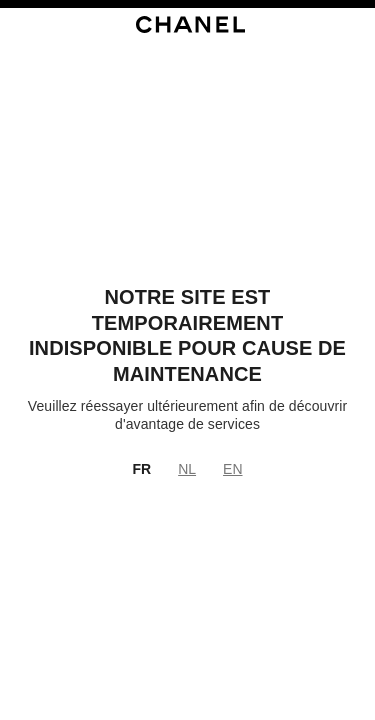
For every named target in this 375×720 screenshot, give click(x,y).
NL (187, 469)
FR (141, 469)
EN (232, 469)
